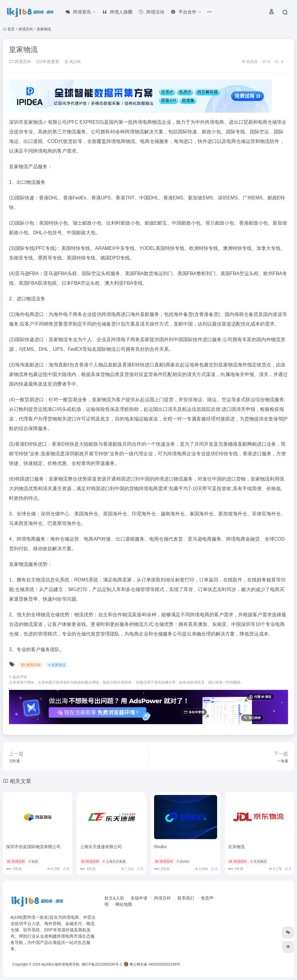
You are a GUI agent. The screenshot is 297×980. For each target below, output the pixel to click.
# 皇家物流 (57, 665)
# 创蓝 (33, 861)
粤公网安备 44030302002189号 (152, 964)
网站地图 (124, 904)
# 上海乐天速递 (114, 861)
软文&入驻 (114, 898)
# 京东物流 (259, 861)
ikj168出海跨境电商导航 (61, 964)
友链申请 (139, 898)
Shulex (161, 847)
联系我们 (186, 898)
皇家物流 (33, 122)
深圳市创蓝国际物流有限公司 (33, 847)
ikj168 (72, 62)
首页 (11, 29)
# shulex (183, 861)
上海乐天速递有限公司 (101, 847)
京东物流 (236, 847)
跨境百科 (26, 29)
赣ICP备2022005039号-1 (101, 964)
